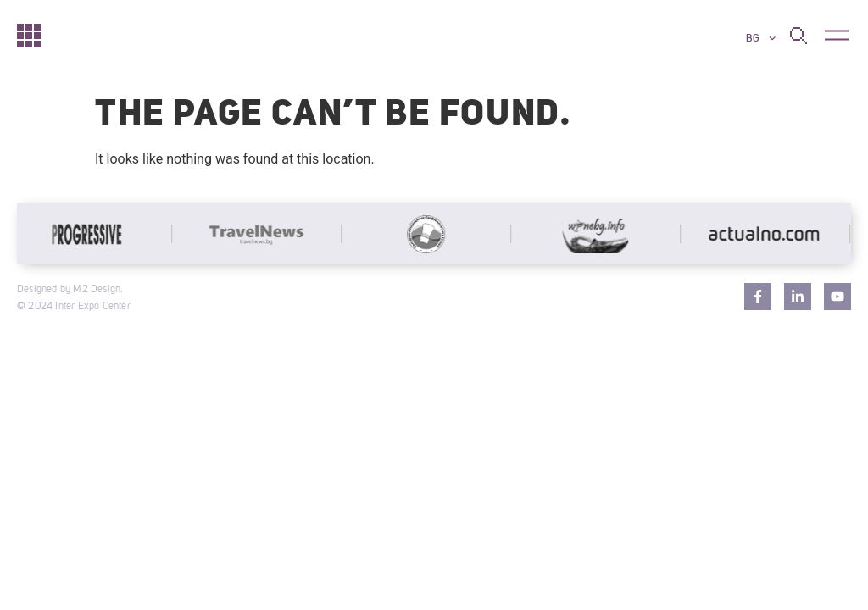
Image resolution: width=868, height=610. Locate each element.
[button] (836, 35)
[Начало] (29, 35)
